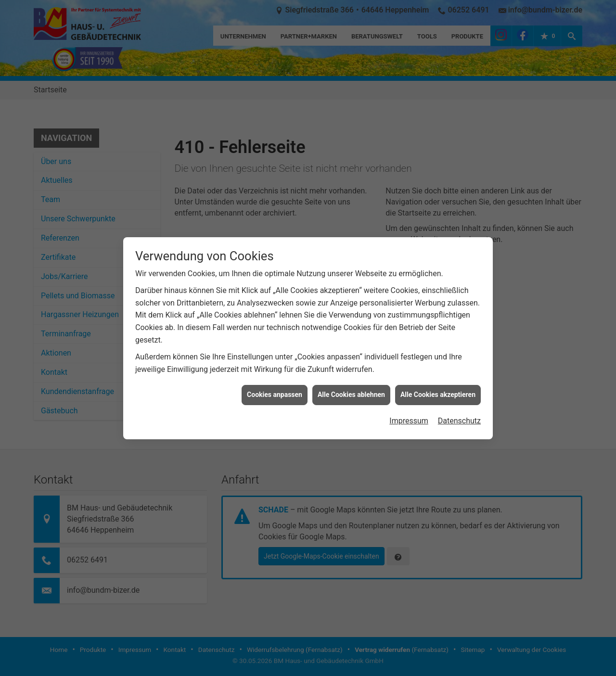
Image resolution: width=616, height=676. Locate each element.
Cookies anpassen (275, 379)
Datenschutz (459, 404)
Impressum (409, 404)
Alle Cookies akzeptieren (438, 379)
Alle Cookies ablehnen (351, 379)
